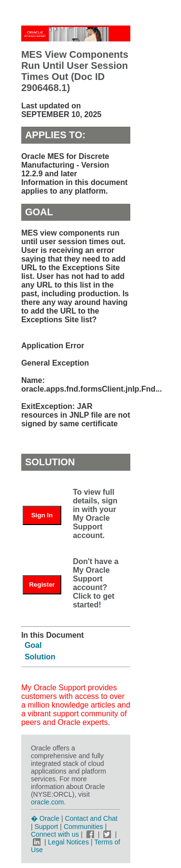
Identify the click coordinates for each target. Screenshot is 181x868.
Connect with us (56, 834)
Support (46, 827)
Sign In (42, 515)
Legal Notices (68, 842)
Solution (40, 657)
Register (42, 585)
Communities (84, 827)
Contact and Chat (91, 818)
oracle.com (47, 802)
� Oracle (45, 818)
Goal (33, 645)
